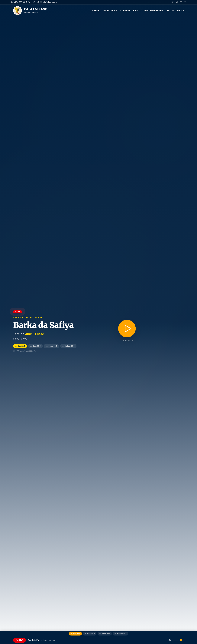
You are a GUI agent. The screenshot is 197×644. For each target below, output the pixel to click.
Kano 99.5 (35, 346)
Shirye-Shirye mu (153, 11)
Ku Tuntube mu (175, 11)
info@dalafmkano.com (45, 2)
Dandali (95, 11)
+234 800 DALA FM (21, 2)
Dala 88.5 (20, 346)
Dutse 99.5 (51, 346)
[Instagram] (181, 2)
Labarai (125, 11)
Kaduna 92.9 (68, 346)
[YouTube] (185, 2)
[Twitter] (177, 2)
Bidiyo (137, 11)
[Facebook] (173, 2)
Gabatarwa (110, 11)
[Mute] (170, 640)
